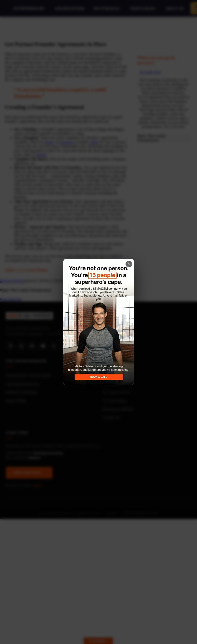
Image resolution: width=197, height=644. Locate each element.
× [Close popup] (129, 264)
